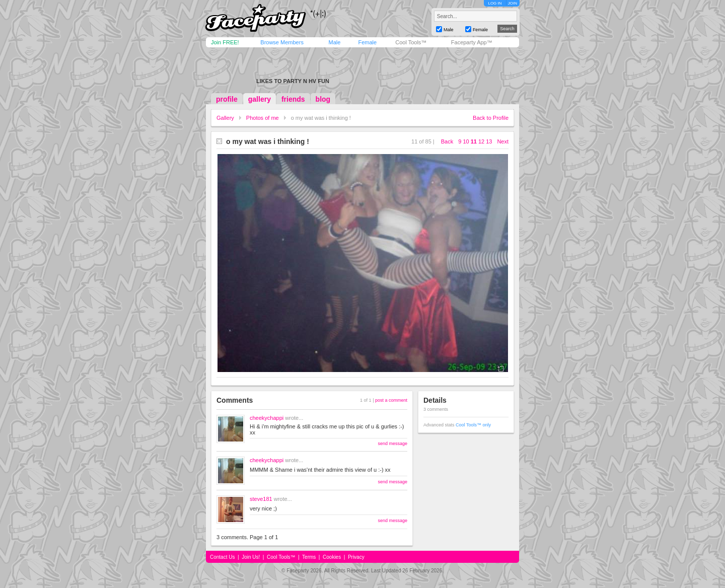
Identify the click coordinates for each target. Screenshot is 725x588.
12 (481, 141)
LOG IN (495, 3)
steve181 (261, 499)
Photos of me (263, 118)
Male (334, 42)
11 (474, 141)
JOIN (513, 3)
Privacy (356, 557)
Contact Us (222, 557)
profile (227, 99)
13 (489, 141)
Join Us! (251, 557)
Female (367, 42)
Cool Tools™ (411, 42)
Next (503, 141)
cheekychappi (267, 418)
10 (466, 141)
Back (447, 141)
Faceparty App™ (472, 42)
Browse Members (282, 42)
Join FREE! (225, 42)
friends (293, 99)
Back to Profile (491, 118)
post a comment (391, 400)
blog (323, 99)
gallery (260, 99)
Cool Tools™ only (473, 425)
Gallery (225, 118)
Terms (309, 557)
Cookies (332, 557)
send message (392, 444)
